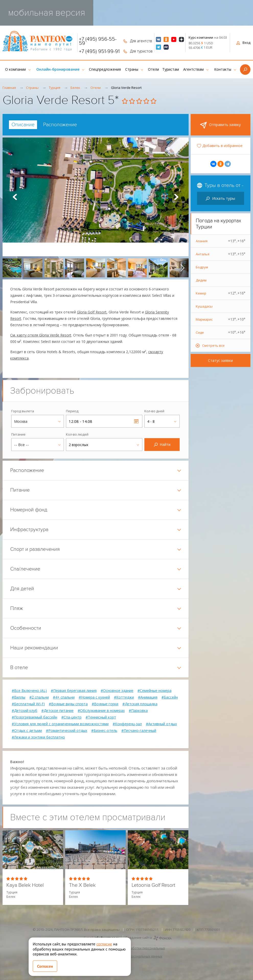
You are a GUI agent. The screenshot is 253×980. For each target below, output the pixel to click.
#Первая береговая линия (74, 691)
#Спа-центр (71, 717)
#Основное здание (117, 691)
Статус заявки (220, 360)
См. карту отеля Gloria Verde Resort (41, 335)
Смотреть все (213, 345)
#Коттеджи (124, 697)
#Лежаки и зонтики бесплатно (38, 737)
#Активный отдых (161, 724)
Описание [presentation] (23, 125)
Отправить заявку (220, 125)
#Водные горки (105, 704)
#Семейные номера (154, 691)
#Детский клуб (25, 711)
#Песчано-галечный (139, 731)
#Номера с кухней (94, 697)
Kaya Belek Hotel (25, 885)
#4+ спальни (64, 697)
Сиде (221, 332)
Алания (221, 241)
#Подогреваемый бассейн (34, 717)
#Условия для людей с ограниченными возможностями (60, 724)
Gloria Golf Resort (92, 312)
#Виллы (19, 697)
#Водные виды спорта (68, 704)
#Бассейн (170, 697)
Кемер (221, 293)
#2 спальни (39, 697)
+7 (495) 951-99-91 (99, 51)
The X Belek (82, 885)
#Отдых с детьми (27, 731)
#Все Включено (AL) (29, 691)
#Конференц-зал (127, 724)
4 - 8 (151, 421)
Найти (162, 444)
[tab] (23, 125)
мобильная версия (47, 13)
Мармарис (221, 319)
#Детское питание (57, 711)
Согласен (45, 966)
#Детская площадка (140, 704)
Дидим (201, 280)
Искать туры (220, 198)
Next (176, 197)
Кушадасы (204, 306)
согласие (104, 944)
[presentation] (9, 268)
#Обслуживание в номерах (101, 711)
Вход (243, 43)
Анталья (221, 254)
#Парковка (138, 711)
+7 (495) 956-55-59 (98, 41)
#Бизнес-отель (104, 731)
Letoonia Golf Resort (153, 885)
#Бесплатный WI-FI (28, 704)
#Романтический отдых (67, 731)
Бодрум (202, 267)
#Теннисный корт (101, 717)
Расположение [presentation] (60, 125)
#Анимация (148, 697)
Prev (15, 197)
